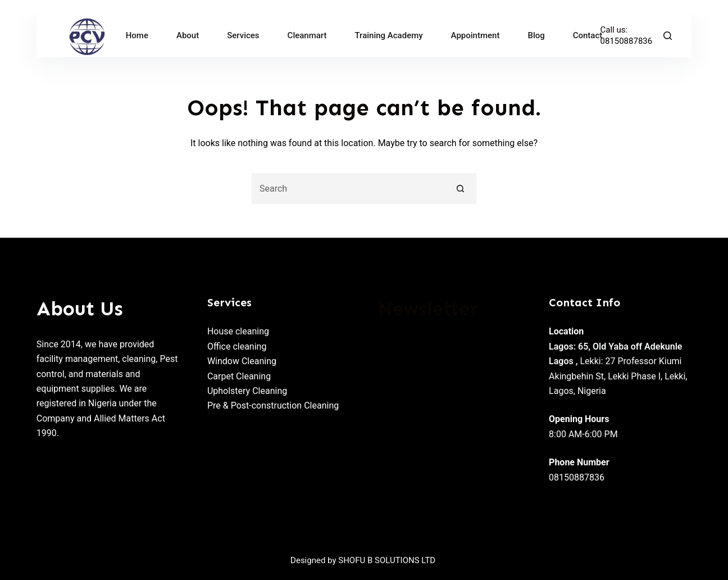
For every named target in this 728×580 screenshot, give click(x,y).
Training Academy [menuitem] (389, 35)
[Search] (668, 36)
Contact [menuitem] (588, 35)
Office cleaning (237, 346)
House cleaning (238, 331)
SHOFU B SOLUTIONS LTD (387, 560)
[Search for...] (349, 189)
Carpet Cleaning (239, 376)
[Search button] (461, 189)
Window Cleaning (242, 361)
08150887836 (626, 41)
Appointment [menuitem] (476, 35)
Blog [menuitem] (536, 35)
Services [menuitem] (243, 35)
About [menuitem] (188, 35)
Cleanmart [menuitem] (307, 35)
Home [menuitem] (137, 35)
